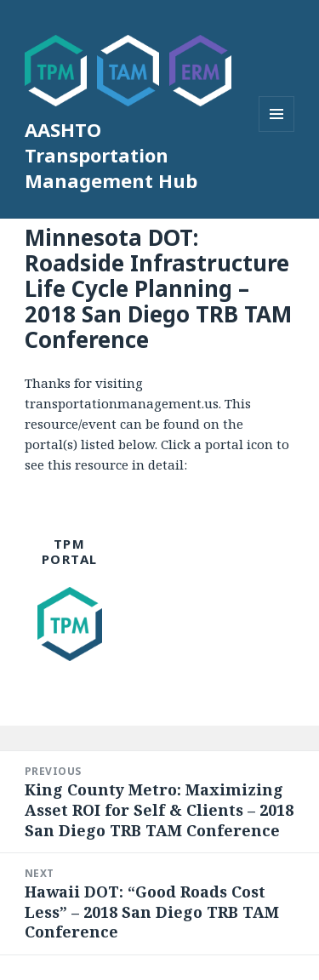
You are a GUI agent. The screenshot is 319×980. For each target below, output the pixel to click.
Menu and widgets (277, 131)
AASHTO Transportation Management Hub (111, 155)
